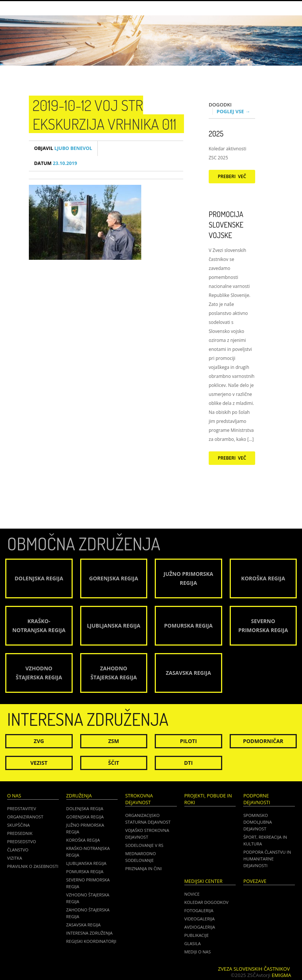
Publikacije (197, 935)
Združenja (79, 796)
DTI (188, 763)
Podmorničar (263, 741)
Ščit (114, 763)
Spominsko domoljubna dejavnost (257, 822)
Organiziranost (25, 817)
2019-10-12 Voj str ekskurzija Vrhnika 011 (105, 114)
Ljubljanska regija (86, 863)
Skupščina (18, 825)
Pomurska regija (85, 871)
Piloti (188, 741)
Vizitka (15, 858)
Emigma (281, 975)
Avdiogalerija (200, 927)
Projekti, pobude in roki (208, 799)
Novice (192, 894)
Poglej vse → (233, 111)
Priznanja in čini (143, 868)
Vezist (39, 763)
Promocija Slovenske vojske (226, 225)
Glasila (193, 943)
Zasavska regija (84, 925)
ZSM (114, 741)
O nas (14, 796)
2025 (216, 133)
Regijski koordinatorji (91, 941)
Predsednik (20, 833)
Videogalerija (200, 919)
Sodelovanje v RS (144, 845)
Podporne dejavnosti (257, 799)
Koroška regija (83, 840)
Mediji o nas (198, 952)
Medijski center (203, 881)
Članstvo (18, 850)
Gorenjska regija (85, 817)
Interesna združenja (90, 933)
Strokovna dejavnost (139, 799)
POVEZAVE (255, 881)
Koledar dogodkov (206, 902)
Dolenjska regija (85, 808)
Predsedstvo (22, 841)
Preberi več (232, 176)
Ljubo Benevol (63, 148)
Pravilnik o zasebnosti (33, 866)
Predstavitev (22, 808)
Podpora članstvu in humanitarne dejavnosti (267, 859)
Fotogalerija (199, 910)
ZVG (39, 741)
